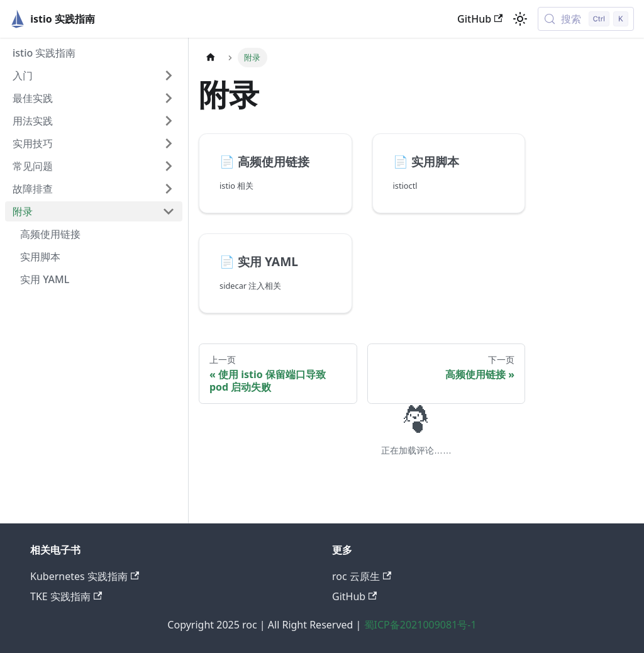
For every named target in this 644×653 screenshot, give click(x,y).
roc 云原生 (362, 576)
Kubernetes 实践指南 (85, 576)
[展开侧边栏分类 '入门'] (169, 75)
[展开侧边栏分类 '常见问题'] (169, 166)
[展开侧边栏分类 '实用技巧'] (169, 143)
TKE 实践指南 (66, 596)
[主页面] (211, 58)
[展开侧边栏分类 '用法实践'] (169, 121)
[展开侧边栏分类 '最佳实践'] (169, 98)
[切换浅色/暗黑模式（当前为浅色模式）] (520, 19)
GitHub (480, 19)
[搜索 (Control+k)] (586, 19)
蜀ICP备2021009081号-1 (420, 625)
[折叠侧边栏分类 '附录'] (169, 211)
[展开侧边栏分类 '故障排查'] (169, 189)
